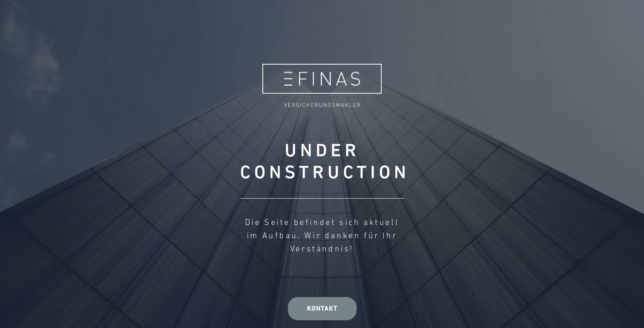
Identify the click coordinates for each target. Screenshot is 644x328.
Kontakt (322, 309)
